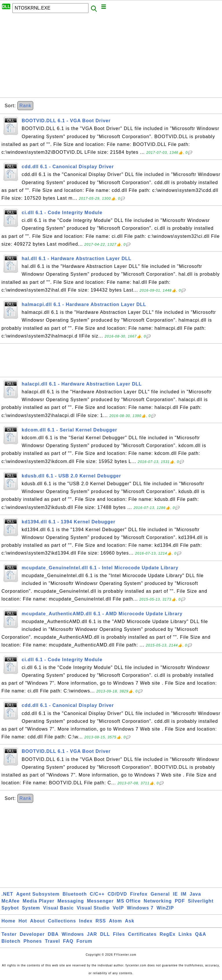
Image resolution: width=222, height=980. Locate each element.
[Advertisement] (111, 57)
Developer (32, 934)
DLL (105, 934)
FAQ (68, 941)
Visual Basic (58, 908)
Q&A (201, 934)
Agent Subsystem (38, 894)
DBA (53, 934)
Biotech (11, 941)
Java (195, 894)
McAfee (11, 901)
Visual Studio (93, 908)
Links (185, 934)
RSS (101, 921)
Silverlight (201, 901)
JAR (92, 934)
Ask (129, 921)
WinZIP (165, 908)
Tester (9, 934)
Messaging (71, 901)
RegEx (168, 934)
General (160, 894)
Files (119, 934)
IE (175, 894)
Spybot (10, 908)
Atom (115, 921)
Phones (33, 941)
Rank (25, 106)
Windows (73, 934)
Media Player (38, 901)
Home (8, 921)
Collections (62, 921)
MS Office (129, 901)
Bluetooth (75, 894)
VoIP (118, 908)
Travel (52, 941)
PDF (180, 901)
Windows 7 (140, 908)
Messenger (100, 901)
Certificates (142, 934)
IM (184, 894)
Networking (158, 901)
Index (86, 921)
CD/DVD (117, 894)
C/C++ (97, 894)
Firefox (139, 894)
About (37, 921)
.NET (7, 894)
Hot (23, 921)
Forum (84, 941)
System (31, 908)
